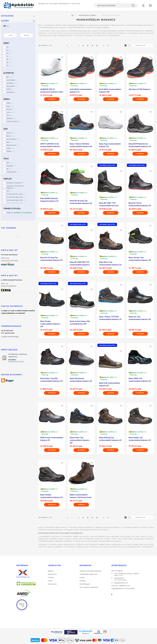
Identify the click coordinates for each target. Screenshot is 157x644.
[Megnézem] (52, 99)
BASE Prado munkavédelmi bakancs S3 (52, 439)
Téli (9, 169)
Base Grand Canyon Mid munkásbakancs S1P (80, 323)
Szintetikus (11, 92)
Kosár (50, 581)
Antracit (10, 133)
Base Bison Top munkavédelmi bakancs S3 (110, 263)
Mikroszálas (12, 86)
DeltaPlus (11, 118)
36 (9, 53)
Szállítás (83, 581)
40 (9, 65)
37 (9, 56)
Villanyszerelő (13, 172)
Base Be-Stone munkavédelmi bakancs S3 (140, 204)
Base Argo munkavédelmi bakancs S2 (110, 145)
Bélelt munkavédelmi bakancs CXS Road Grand (81, 496)
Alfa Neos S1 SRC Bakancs (140, 89)
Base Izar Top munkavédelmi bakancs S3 (140, 318)
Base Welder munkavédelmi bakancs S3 (51, 496)
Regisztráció (52, 574)
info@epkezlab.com (121, 583)
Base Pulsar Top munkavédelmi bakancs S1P (80, 440)
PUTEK (10, 89)
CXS (9, 115)
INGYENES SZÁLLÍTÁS (107, 165)
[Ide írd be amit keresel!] (116, 5)
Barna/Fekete (13, 139)
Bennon (11, 109)
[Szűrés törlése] (29, 21)
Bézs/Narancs (13, 145)
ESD (10, 163)
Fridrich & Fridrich (14, 121)
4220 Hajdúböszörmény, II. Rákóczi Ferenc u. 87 (126, 574)
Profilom (51, 577)
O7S (9, 191)
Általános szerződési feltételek (90, 571)
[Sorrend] (143, 45)
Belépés (51, 571)
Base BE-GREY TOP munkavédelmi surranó (109, 204)
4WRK (10, 103)
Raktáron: (19, 213)
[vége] (26, 35)
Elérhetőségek (85, 584)
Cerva (10, 112)
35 (9, 50)
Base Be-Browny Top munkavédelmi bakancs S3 (81, 202)
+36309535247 (63, 4)
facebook (112, 595)
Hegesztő (11, 166)
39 (9, 62)
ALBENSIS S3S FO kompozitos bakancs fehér (52, 91)
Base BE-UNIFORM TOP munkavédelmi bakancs (80, 263)
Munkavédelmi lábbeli (87, 15)
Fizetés (82, 577)
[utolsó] (108, 45)
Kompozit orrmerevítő (15, 183)
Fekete (11, 151)
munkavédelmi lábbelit (52, 527)
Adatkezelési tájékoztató (89, 574)
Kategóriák (7, 16)
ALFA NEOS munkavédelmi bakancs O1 (81, 91)
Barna (11, 136)
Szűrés (5, 21)
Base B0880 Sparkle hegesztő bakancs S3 (49, 200)
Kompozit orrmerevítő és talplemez (15, 187)
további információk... (16, 362)
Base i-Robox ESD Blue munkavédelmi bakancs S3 (81, 145)
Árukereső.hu (86, 634)
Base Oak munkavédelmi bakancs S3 (110, 384)
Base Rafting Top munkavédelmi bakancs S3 (110, 439)
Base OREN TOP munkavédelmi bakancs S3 (140, 380)
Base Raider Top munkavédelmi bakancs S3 (140, 439)
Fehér (10, 148)
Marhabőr (12, 83)
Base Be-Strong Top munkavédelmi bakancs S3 (51, 259)
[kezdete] (10, 35)
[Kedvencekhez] (62, 57)
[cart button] (150, 5)
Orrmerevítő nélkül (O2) (16, 200)
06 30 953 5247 (7, 331)
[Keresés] (133, 5)
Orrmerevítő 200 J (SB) (16, 194)
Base (10, 106)
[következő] (103, 45)
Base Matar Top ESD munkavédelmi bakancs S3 (51, 380)
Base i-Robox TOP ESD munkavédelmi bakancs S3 (110, 318)
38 (9, 59)
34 (8, 47)
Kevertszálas (12, 80)
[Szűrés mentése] (26, 21)
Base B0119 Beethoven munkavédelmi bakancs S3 (140, 145)
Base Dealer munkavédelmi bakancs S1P (50, 324)
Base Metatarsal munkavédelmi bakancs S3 (81, 380)
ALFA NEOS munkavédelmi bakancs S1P (110, 91)
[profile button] (143, 5)
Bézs (9, 142)
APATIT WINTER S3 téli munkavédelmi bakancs (50, 145)
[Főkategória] (72, 15)
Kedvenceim (52, 584)
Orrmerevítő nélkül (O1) (16, 197)
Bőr (10, 77)
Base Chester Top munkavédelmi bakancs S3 (140, 259)
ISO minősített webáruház (89, 587)
